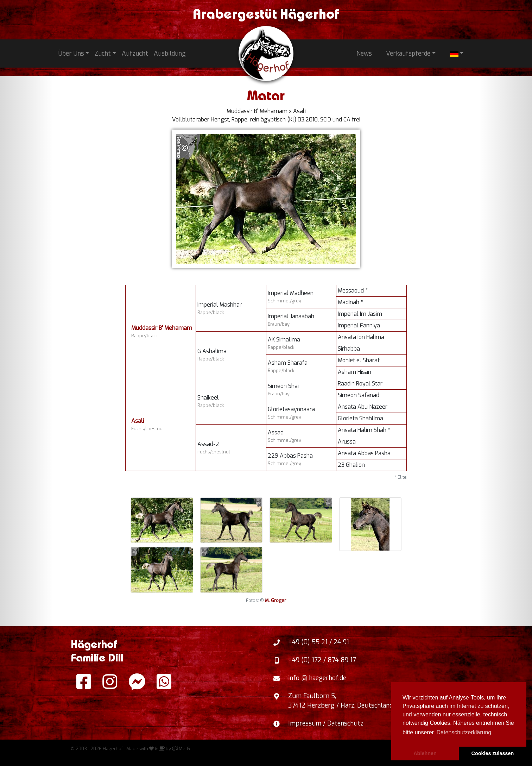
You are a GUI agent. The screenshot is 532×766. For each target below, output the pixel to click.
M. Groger (275, 600)
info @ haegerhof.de (317, 678)
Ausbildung (170, 54)
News (364, 54)
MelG (181, 749)
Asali (138, 421)
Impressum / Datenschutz (326, 723)
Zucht (103, 54)
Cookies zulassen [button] (493, 753)
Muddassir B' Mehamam (162, 328)
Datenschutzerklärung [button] (464, 732)
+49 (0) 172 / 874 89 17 (322, 660)
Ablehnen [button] (425, 753)
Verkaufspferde (408, 54)
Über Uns (71, 54)
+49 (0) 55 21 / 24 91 (319, 642)
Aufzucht (135, 54)
